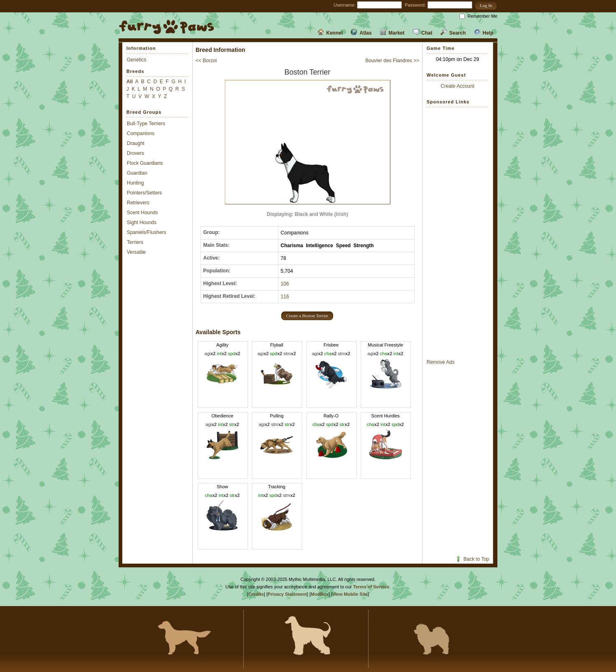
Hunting (135, 183)
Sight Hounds (142, 222)
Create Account (457, 86)
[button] (486, 6)
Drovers (135, 153)
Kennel (330, 33)
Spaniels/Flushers (146, 232)
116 (285, 297)
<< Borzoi (206, 61)
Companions (141, 133)
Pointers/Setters (144, 193)
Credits (256, 594)
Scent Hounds (142, 213)
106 (285, 284)
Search (453, 33)
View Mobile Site (350, 594)
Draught (136, 143)
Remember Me (482, 16)
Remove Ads (441, 362)
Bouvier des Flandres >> (392, 61)
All (129, 82)
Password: (415, 5)
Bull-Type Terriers (146, 124)
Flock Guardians (145, 163)
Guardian (137, 173)
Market (392, 33)
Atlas (361, 33)
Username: (345, 5)
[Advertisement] (457, 233)
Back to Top (472, 559)
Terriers (135, 242)
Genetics (136, 60)
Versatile (136, 252)
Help (484, 33)
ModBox (320, 594)
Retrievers (138, 203)
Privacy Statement (287, 594)
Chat (422, 33)
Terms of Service (371, 587)
